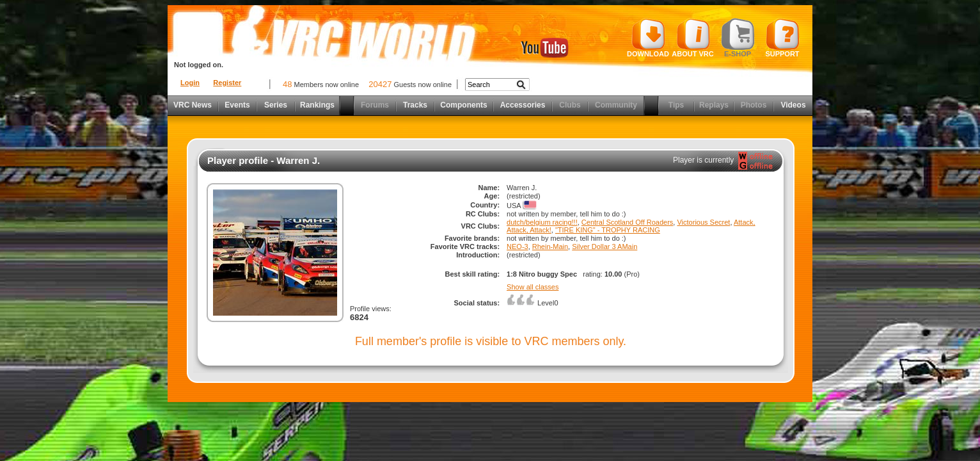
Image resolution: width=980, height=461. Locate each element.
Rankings (317, 105)
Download (648, 38)
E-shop (738, 38)
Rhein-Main (550, 247)
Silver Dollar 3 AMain (605, 247)
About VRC (692, 38)
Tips (676, 105)
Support (783, 38)
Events (237, 105)
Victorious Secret (703, 222)
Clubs (570, 105)
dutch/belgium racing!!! (542, 222)
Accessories (523, 105)
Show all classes (533, 287)
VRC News (193, 105)
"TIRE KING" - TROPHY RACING (608, 230)
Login (190, 83)
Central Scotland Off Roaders (627, 222)
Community (616, 105)
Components (463, 105)
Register (227, 83)
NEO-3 (518, 247)
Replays (714, 105)
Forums (375, 105)
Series (276, 105)
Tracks (415, 105)
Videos (793, 105)
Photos (754, 105)
